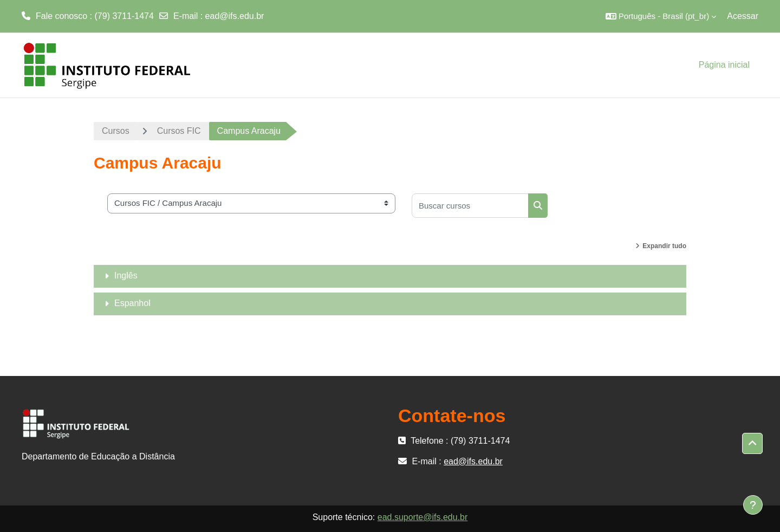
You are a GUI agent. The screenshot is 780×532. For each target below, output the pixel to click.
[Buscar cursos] (470, 206)
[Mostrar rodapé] (753, 505)
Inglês (126, 275)
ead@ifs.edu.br (235, 16)
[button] (661, 16)
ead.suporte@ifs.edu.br (423, 517)
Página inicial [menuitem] (724, 65)
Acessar (743, 16)
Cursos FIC (179, 131)
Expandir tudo (664, 246)
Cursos (116, 131)
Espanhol (132, 303)
